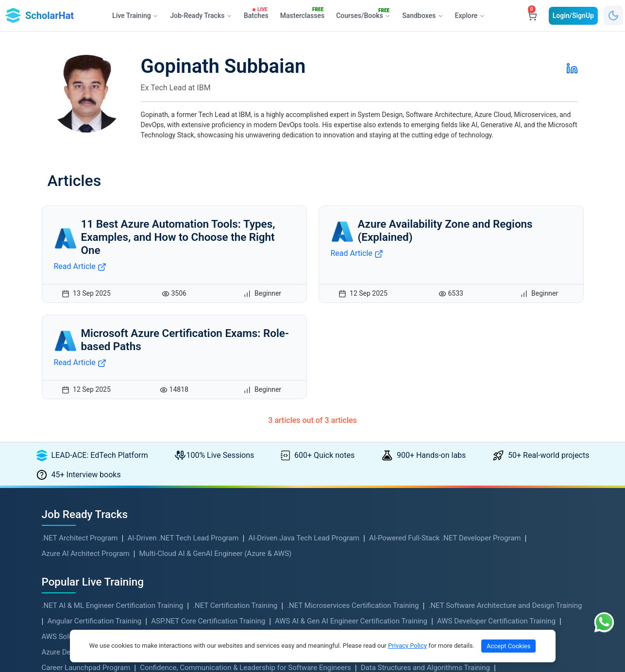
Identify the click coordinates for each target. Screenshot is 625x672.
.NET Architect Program (80, 538)
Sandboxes (422, 16)
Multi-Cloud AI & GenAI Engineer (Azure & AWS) (216, 554)
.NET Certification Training (235, 605)
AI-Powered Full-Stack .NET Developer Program (445, 538)
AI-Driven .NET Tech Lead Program (183, 538)
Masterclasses (304, 14)
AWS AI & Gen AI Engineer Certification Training (351, 621)
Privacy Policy (407, 646)
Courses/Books (365, 14)
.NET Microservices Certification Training (353, 605)
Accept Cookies (508, 646)
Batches (258, 14)
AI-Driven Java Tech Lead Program (304, 538)
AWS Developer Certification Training (496, 621)
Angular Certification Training (94, 621)
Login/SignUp (573, 16)
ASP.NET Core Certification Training (208, 621)
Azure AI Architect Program (86, 554)
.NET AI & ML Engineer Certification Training (113, 605)
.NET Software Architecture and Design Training (505, 605)
